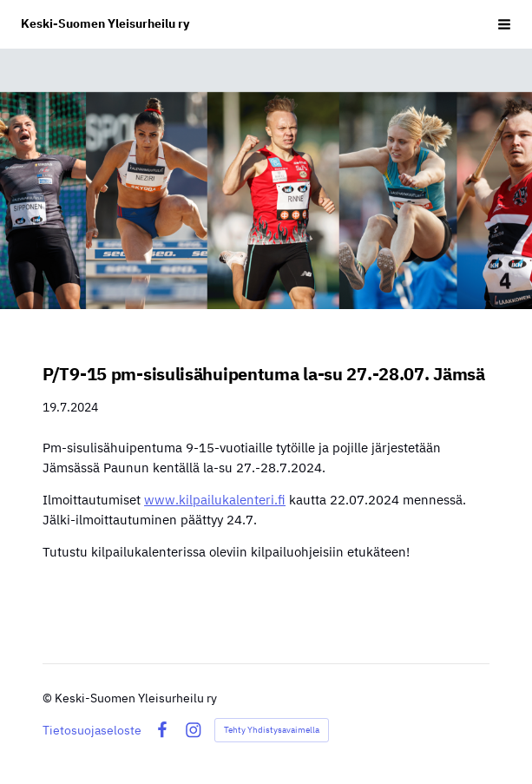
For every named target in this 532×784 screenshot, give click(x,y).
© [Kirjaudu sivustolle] (49, 698)
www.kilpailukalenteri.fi (215, 500)
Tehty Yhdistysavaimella (272, 730)
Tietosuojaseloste (92, 730)
